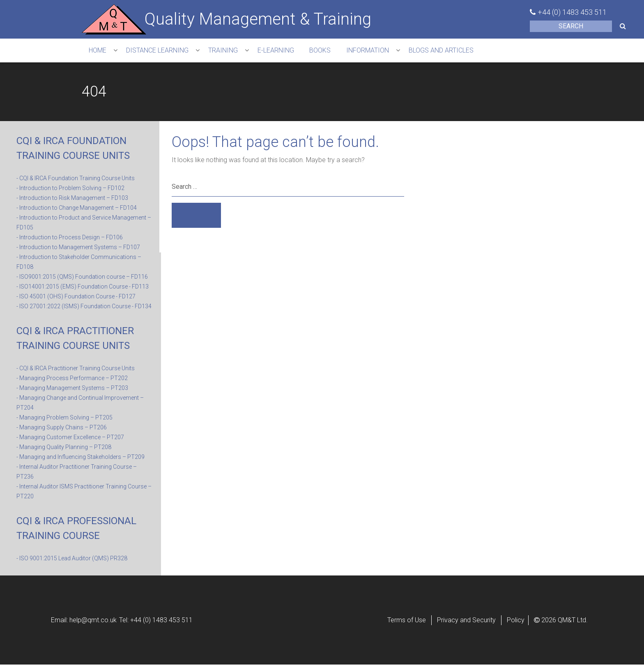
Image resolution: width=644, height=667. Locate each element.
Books (331, 52)
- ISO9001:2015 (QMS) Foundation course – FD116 (82, 279)
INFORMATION (382, 52)
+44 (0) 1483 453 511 (572, 12)
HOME (99, 52)
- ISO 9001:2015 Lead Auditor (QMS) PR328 (72, 561)
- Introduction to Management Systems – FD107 (78, 250)
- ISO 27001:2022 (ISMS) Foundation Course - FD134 (84, 309)
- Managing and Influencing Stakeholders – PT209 (80, 459)
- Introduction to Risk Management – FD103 (72, 200)
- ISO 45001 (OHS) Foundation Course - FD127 (76, 299)
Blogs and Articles (458, 52)
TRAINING (229, 52)
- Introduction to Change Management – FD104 (77, 210)
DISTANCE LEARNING (161, 52)
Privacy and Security (466, 622)
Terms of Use (407, 622)
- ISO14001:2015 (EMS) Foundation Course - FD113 (83, 289)
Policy (516, 622)
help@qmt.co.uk (93, 622)
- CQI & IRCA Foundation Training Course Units (76, 181)
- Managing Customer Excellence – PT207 (70, 440)
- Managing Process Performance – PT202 (72, 380)
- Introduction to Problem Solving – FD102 (70, 190)
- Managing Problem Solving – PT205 (64, 420)
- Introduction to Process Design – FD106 (70, 240)
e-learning (284, 52)
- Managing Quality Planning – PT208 (64, 449)
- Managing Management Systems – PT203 (72, 390)
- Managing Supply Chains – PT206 (62, 430)
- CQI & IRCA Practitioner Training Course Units (76, 371)
